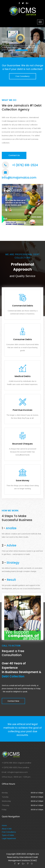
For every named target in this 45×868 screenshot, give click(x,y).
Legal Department (9, 838)
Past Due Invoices (22, 410)
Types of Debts (8, 835)
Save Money (23, 480)
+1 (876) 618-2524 (25, 165)
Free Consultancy (23, 76)
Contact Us (14, 155)
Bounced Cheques (22, 444)
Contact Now (13, 701)
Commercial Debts (23, 306)
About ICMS (7, 829)
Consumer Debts (22, 339)
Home (4, 825)
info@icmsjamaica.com (19, 178)
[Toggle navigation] (40, 22)
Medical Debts (23, 376)
